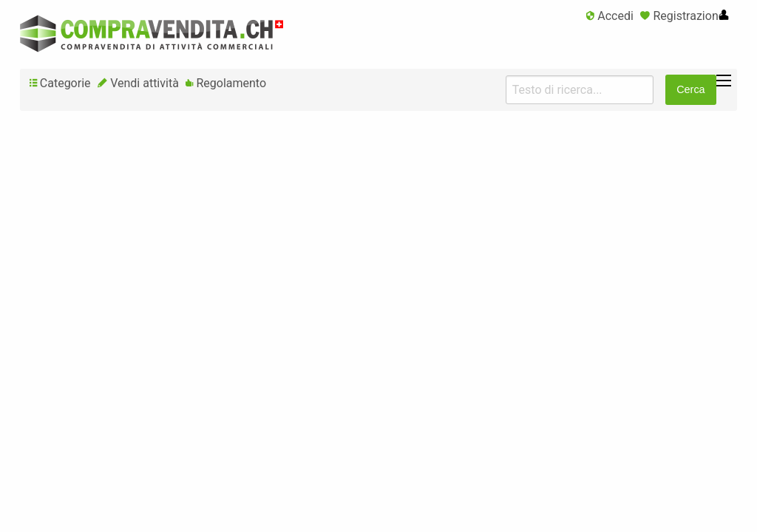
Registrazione (682, 16)
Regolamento (226, 83)
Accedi (610, 16)
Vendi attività (138, 83)
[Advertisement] (378, 232)
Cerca (690, 89)
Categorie (60, 83)
